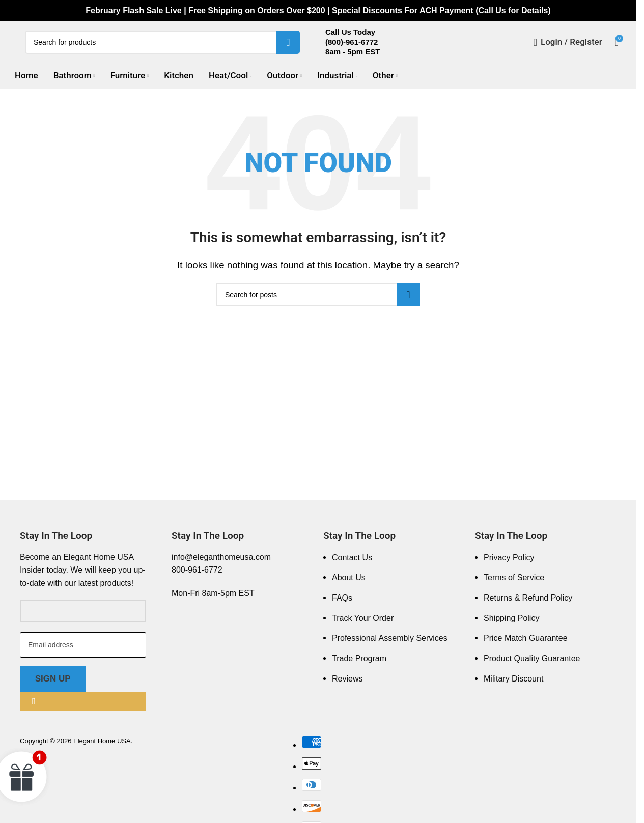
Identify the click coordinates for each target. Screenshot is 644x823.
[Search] (162, 48)
